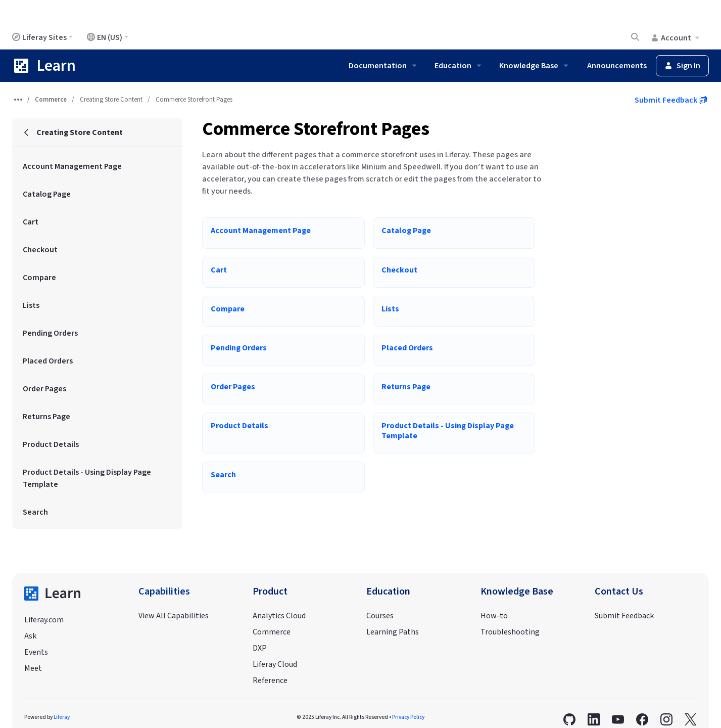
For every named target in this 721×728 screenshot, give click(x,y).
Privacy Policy (408, 717)
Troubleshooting (510, 632)
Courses (380, 616)
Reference (270, 680)
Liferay (62, 717)
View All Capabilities (174, 616)
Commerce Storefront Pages (316, 129)
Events (36, 652)
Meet (33, 668)
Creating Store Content (111, 100)
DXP (260, 648)
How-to (494, 616)
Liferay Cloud (275, 664)
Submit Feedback (671, 100)
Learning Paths (393, 632)
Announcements (617, 66)
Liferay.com (44, 620)
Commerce (51, 100)
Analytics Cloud (279, 616)
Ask (30, 636)
